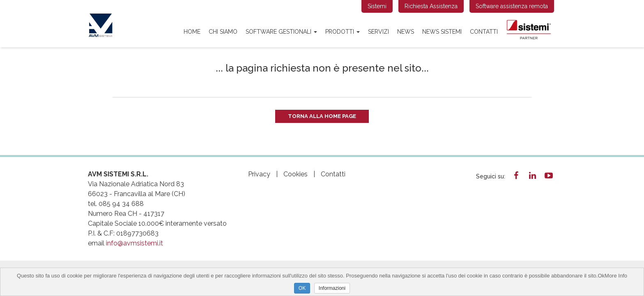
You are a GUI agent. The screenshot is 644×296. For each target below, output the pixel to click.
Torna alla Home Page (322, 116)
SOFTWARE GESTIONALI (281, 32)
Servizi (378, 32)
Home (192, 32)
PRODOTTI (343, 32)
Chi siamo (223, 32)
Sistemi (377, 6)
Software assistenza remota (512, 6)
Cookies (296, 174)
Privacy (259, 174)
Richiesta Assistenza (431, 6)
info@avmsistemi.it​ (135, 243)
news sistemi (442, 32)
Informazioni (332, 288)
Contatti (484, 32)
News (406, 32)
